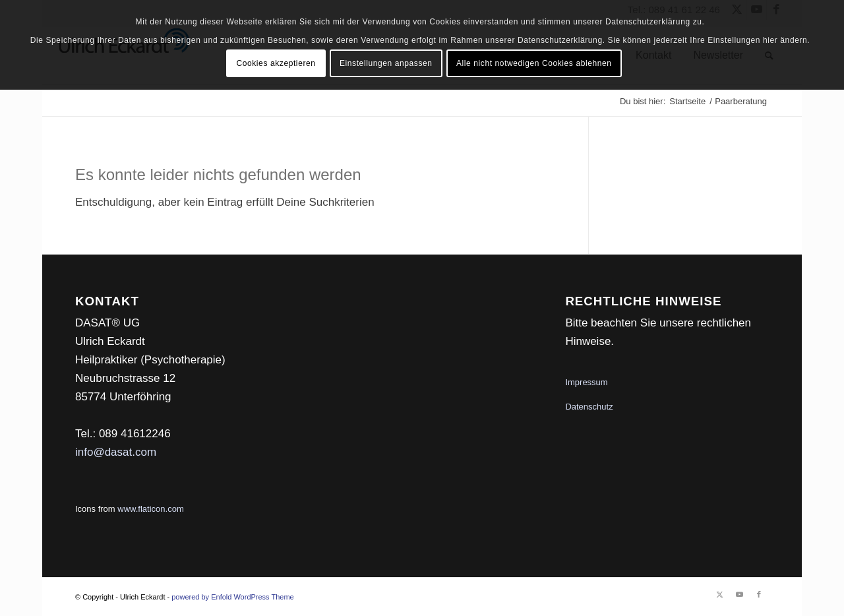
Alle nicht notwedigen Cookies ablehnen (534, 63)
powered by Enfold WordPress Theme (232, 597)
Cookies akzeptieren (276, 63)
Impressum (586, 382)
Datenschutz (589, 407)
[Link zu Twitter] (719, 594)
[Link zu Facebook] (759, 594)
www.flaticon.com (150, 509)
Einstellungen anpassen (386, 63)
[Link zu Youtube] (739, 594)
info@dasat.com (116, 452)
